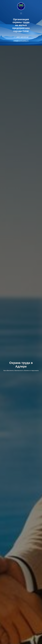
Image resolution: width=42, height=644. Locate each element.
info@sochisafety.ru (21, 41)
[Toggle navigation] (21, 13)
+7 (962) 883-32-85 (21, 37)
